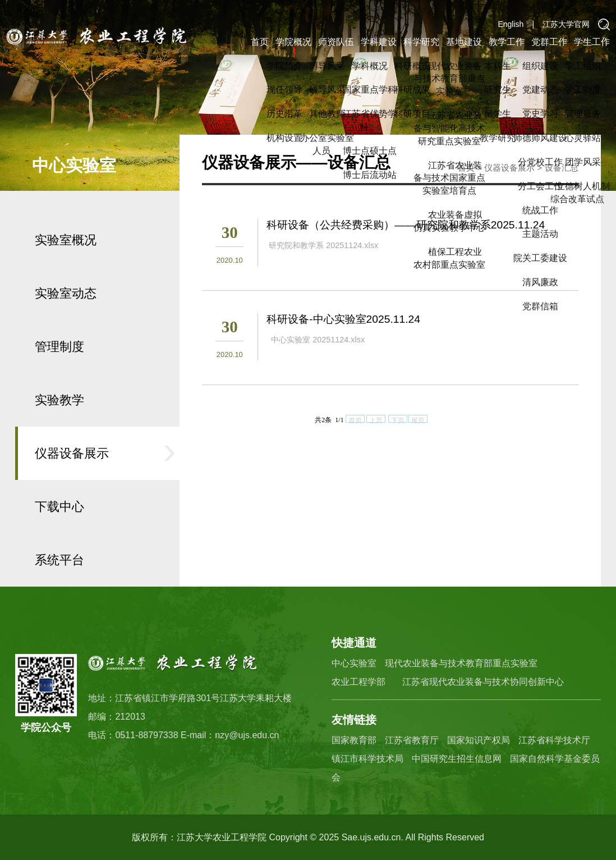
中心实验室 (354, 663)
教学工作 (507, 42)
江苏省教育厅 (412, 740)
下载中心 (59, 536)
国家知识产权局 (479, 740)
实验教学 (59, 430)
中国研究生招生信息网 (457, 759)
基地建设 (464, 42)
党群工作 (549, 42)
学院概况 (293, 42)
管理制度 (59, 376)
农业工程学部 (358, 682)
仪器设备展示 (72, 483)
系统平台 (59, 590)
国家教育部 (354, 740)
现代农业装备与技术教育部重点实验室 (461, 663)
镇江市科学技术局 (367, 759)
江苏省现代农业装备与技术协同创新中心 (483, 682)
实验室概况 (66, 270)
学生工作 (592, 42)
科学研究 (421, 42)
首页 (260, 42)
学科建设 (379, 42)
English (511, 24)
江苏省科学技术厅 (554, 740)
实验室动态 (66, 323)
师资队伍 (336, 42)
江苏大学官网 (566, 24)
